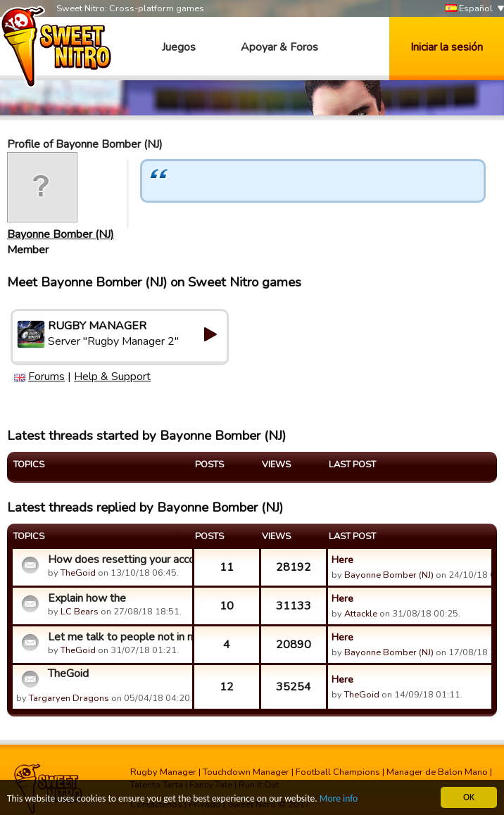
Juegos (179, 47)
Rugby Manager (163, 772)
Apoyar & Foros (279, 47)
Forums (46, 377)
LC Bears (80, 612)
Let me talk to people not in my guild (118, 637)
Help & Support (112, 377)
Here (342, 560)
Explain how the (87, 598)
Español (469, 9)
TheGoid (78, 573)
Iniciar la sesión (447, 47)
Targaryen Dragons (69, 698)
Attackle (361, 614)
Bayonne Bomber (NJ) (61, 234)
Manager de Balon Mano (437, 772)
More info (339, 799)
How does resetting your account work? (118, 560)
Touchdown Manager (246, 772)
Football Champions (338, 772)
